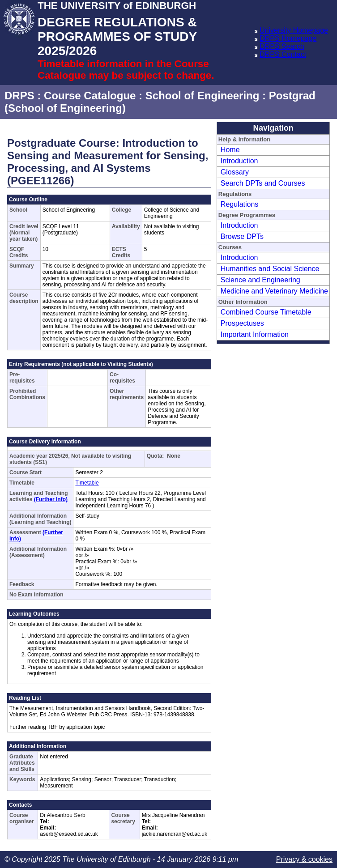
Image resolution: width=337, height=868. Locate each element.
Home (230, 150)
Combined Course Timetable (266, 312)
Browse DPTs (242, 236)
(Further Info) (51, 499)
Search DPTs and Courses (263, 183)
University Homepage (294, 30)
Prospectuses (242, 323)
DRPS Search (282, 46)
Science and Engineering (260, 280)
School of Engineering (203, 96)
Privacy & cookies (304, 859)
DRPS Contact (283, 54)
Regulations (240, 204)
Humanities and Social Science (270, 269)
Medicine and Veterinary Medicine (274, 291)
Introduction (239, 161)
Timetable (87, 483)
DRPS (19, 96)
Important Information (255, 334)
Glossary (235, 172)
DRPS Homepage (288, 38)
